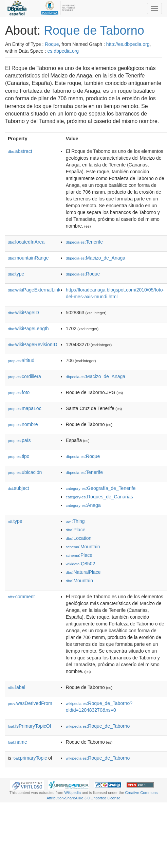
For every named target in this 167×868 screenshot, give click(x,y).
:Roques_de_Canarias (99, 497)
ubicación (25, 472)
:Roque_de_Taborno (98, 726)
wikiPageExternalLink (34, 290)
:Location (79, 538)
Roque (52, 44)
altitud (21, 360)
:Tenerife (84, 242)
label (16, 687)
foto (19, 392)
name (17, 742)
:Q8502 (80, 564)
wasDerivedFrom (30, 703)
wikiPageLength (28, 329)
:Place (76, 530)
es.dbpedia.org (63, 51)
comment (21, 597)
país (19, 440)
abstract (20, 151)
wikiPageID (23, 313)
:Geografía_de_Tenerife (101, 488)
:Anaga (83, 505)
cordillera (24, 376)
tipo (19, 456)
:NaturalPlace (83, 572)
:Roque (83, 274)
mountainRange (28, 258)
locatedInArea (26, 242)
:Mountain (83, 547)
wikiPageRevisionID (33, 344)
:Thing (75, 521)
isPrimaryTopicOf (30, 726)
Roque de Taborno (94, 30)
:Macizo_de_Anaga (96, 258)
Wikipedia (72, 793)
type (16, 274)
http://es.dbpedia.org (128, 44)
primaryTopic (30, 758)
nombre (23, 424)
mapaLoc (25, 408)
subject (18, 488)
